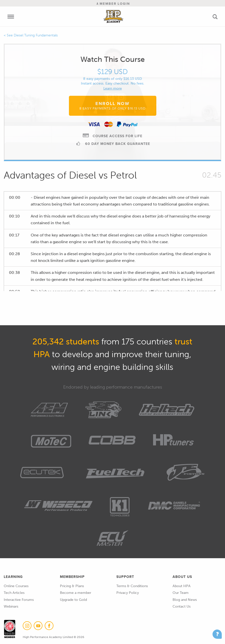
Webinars (11, 606)
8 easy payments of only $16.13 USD (112, 79)
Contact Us (182, 606)
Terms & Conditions (132, 586)
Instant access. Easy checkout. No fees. (113, 83)
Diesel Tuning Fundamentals (36, 35)
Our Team (181, 593)
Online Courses (16, 586)
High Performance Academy (113, 16)
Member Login (113, 4)
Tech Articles (14, 593)
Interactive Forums (19, 600)
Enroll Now (112, 106)
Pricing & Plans (72, 586)
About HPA (182, 586)
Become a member (76, 593)
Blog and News (185, 600)
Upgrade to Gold (73, 600)
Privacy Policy (128, 593)
